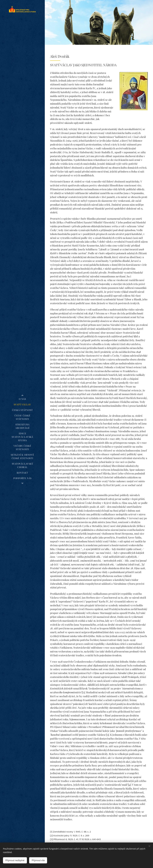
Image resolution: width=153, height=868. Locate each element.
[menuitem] (22, 399)
